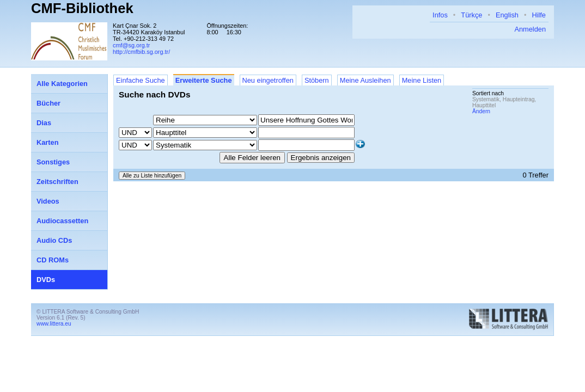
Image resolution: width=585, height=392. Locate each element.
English (507, 15)
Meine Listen (422, 80)
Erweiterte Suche (204, 80)
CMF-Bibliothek (82, 8)
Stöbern (317, 80)
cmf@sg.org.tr (131, 45)
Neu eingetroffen (268, 80)
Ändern (481, 111)
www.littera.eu (54, 324)
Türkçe (471, 15)
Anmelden (530, 29)
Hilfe (539, 15)
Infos (440, 15)
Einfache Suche (141, 80)
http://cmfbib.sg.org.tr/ (141, 52)
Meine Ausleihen (365, 80)
